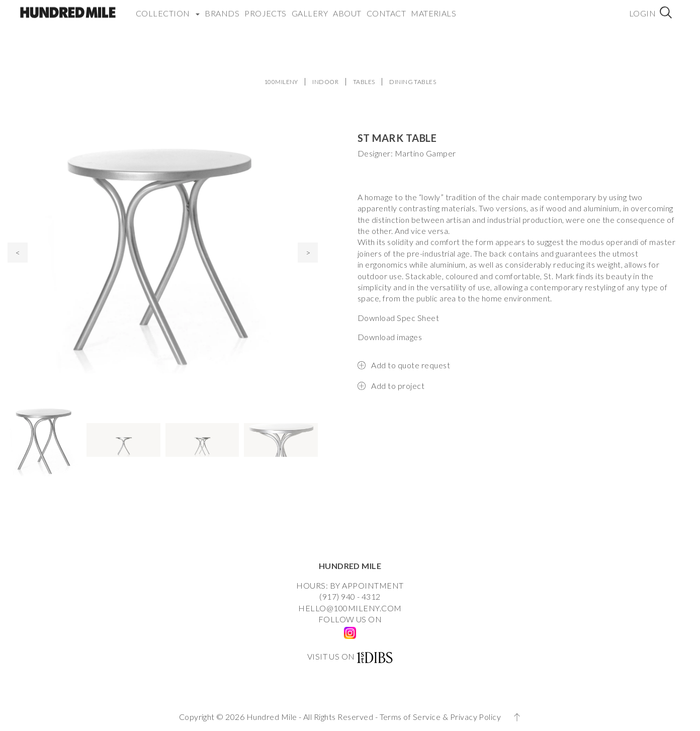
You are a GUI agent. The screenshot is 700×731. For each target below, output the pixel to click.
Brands (222, 7)
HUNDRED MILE (350, 566)
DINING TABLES (413, 82)
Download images (390, 337)
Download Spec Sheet (398, 318)
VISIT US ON (331, 656)
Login (642, 7)
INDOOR (325, 82)
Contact (386, 7)
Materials (433, 7)
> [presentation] (308, 252)
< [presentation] (18, 252)
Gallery (310, 7)
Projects (266, 7)
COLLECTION (168, 7)
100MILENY (281, 82)
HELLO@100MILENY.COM (350, 608)
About (347, 7)
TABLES (364, 82)
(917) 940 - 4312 (350, 596)
